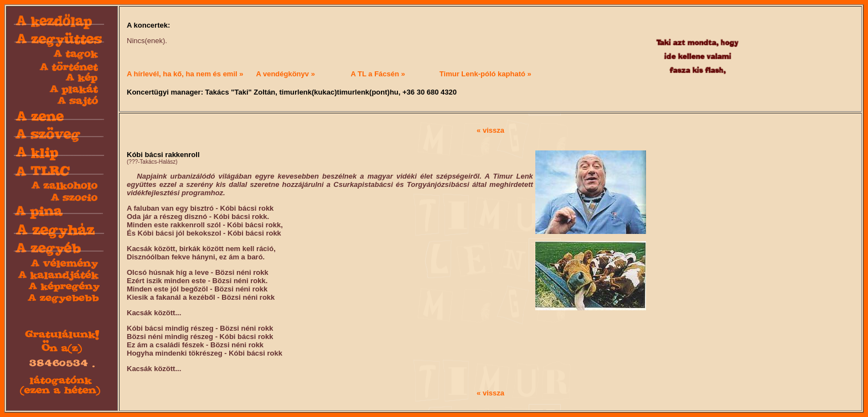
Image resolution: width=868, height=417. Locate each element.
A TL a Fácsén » (378, 74)
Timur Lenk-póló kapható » (485, 74)
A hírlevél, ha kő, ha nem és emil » (185, 74)
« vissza (490, 130)
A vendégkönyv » (285, 74)
